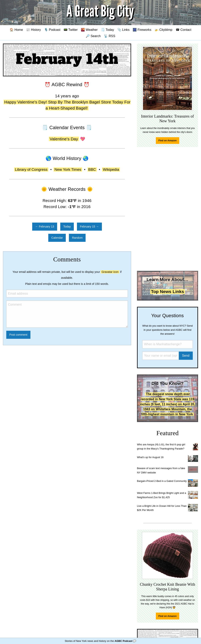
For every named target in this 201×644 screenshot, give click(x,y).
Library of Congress (31, 169)
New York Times (68, 169)
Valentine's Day (64, 139)
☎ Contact (184, 30)
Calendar (57, 238)
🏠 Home (16, 30)
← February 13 (45, 227)
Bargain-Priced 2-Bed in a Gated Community (162, 481)
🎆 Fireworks (142, 30)
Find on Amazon (168, 141)
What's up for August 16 (150, 457)
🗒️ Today (107, 30)
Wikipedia (111, 169)
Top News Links (168, 292)
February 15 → (89, 227)
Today (67, 227)
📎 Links (123, 30)
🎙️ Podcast (52, 30)
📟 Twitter (71, 30)
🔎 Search (93, 36)
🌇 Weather (89, 30)
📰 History (33, 30)
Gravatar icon (110, 272)
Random (77, 238)
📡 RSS (110, 36)
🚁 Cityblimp (163, 30)
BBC (92, 169)
